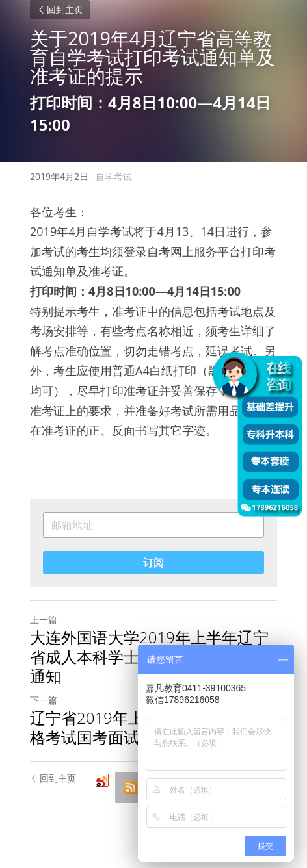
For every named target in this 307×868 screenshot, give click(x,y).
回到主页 (60, 9)
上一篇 (44, 619)
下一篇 (44, 700)
